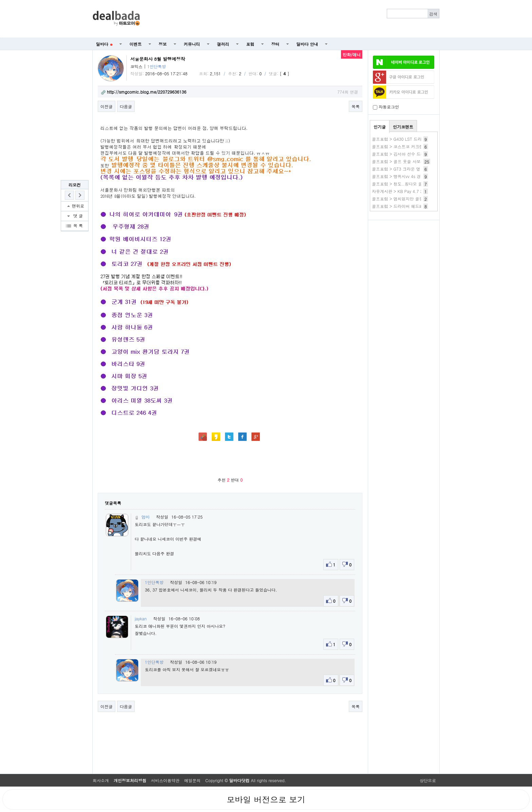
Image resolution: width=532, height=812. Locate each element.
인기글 (380, 127)
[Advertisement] (293, 19)
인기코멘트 (403, 127)
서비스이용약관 (165, 780)
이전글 (107, 106)
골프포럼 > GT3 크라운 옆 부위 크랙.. (407, 169)
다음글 (126, 106)
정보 (163, 44)
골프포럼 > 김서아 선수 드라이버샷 (404, 154)
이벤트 (136, 44)
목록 (356, 106)
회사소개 (101, 780)
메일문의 (192, 780)
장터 (275, 44)
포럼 (250, 44)
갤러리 (223, 44)
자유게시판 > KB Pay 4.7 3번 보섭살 (406, 191)
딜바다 (104, 44)
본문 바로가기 (0, 0)
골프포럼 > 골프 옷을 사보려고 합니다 (407, 161)
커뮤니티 (192, 44)
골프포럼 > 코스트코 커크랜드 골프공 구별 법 (414, 146)
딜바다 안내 (307, 44)
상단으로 (428, 780)
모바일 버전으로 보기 (266, 799)
